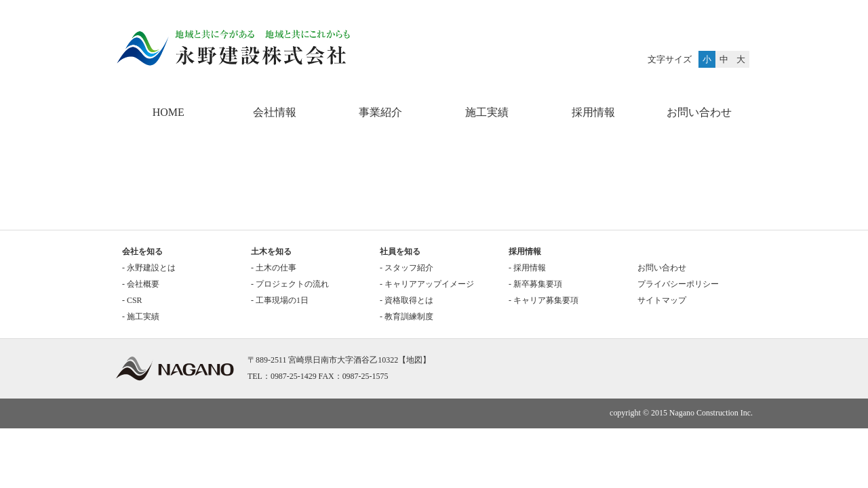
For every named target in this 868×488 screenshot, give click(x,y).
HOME (169, 112)
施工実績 (487, 112)
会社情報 (275, 112)
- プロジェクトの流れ (290, 284)
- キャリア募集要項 (544, 300)
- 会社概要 (141, 284)
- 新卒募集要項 (535, 284)
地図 (414, 360)
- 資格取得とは (407, 300)
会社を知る (142, 251)
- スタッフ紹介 (407, 268)
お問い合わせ (699, 112)
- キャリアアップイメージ (427, 284)
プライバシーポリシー (678, 284)
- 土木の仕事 (274, 268)
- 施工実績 (141, 317)
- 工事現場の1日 (280, 300)
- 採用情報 (527, 268)
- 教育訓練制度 (407, 317)
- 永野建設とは (149, 268)
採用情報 (593, 112)
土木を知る (271, 251)
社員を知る (400, 251)
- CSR (132, 300)
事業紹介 (380, 112)
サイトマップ (662, 300)
